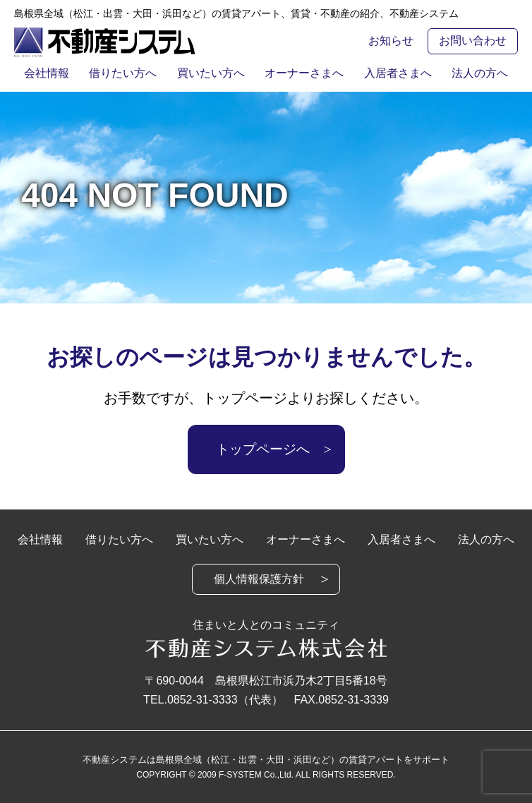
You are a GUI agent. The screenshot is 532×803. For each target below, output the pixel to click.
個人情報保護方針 (259, 579)
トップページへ (263, 449)
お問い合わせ (473, 41)
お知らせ (391, 41)
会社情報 (37, 73)
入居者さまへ (404, 73)
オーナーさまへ (306, 73)
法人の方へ (490, 73)
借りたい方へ (117, 73)
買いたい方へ (209, 73)
